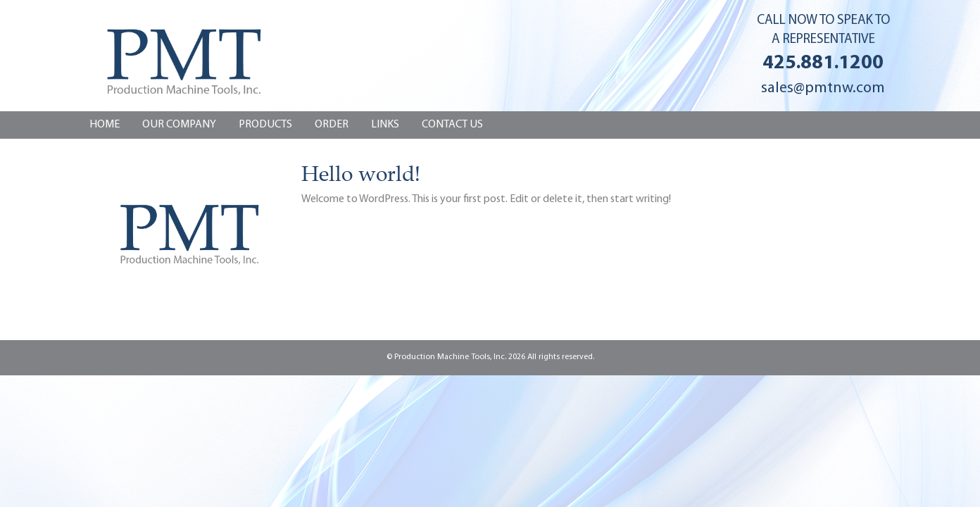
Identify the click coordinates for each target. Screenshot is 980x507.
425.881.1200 (823, 63)
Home (105, 125)
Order (332, 125)
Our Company (179, 125)
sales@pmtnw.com (823, 88)
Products (265, 125)
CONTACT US (452, 125)
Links (385, 125)
